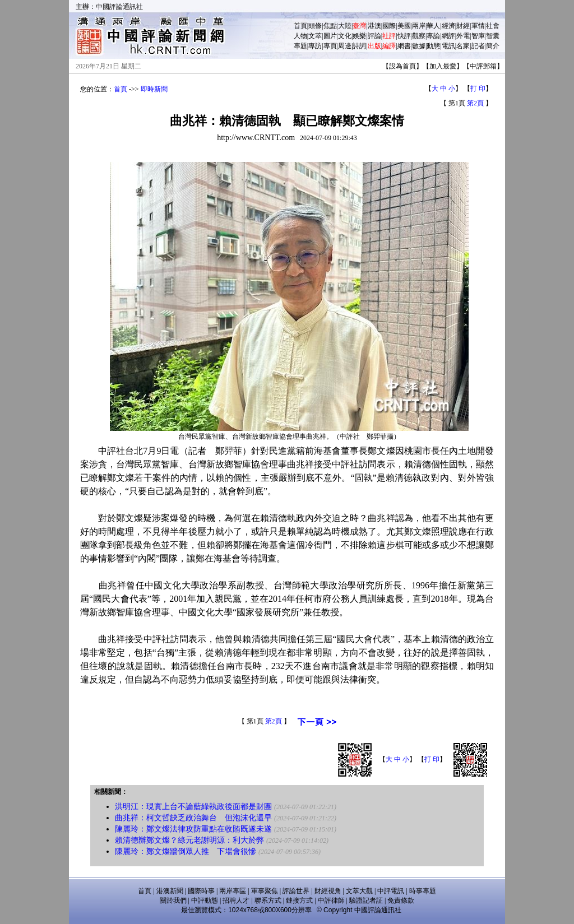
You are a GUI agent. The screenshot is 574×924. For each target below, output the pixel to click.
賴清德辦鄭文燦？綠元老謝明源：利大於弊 (189, 840)
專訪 (315, 46)
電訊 (448, 46)
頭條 (315, 26)
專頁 (330, 46)
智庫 (478, 36)
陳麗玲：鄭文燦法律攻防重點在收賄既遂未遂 (193, 829)
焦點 (330, 26)
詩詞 (359, 46)
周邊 (345, 46)
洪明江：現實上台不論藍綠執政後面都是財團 (193, 807)
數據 (419, 46)
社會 (493, 26)
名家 (463, 46)
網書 (404, 46)
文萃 (315, 36)
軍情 (478, 26)
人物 (300, 36)
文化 (345, 36)
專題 (300, 46)
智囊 (493, 36)
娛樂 (359, 36)
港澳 (374, 26)
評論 (374, 36)
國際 (389, 26)
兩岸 (419, 26)
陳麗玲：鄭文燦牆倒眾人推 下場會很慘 (186, 851)
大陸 (345, 26)
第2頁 (475, 103)
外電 (463, 36)
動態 (433, 46)
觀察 (419, 36)
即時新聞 (154, 89)
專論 (433, 36)
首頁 (300, 26)
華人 (433, 26)
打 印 (478, 89)
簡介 (493, 46)
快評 (404, 36)
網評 (448, 36)
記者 (478, 46)
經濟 (448, 26)
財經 (463, 26)
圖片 (330, 36)
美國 (404, 26)
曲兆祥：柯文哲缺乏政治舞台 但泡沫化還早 (193, 818)
